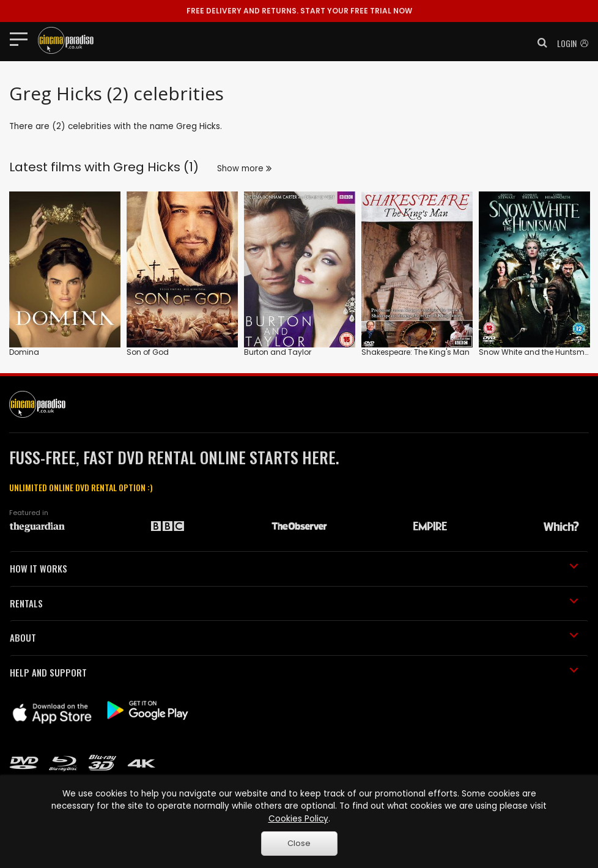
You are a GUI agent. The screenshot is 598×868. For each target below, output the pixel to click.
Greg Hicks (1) (156, 167)
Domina (24, 352)
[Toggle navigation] (22, 39)
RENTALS (294, 603)
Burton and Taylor (278, 352)
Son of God (148, 352)
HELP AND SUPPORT (294, 672)
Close (299, 843)
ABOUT (294, 637)
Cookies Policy (298, 819)
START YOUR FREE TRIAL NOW (299, 11)
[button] (539, 43)
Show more (244, 169)
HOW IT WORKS (294, 568)
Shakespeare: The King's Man (415, 352)
